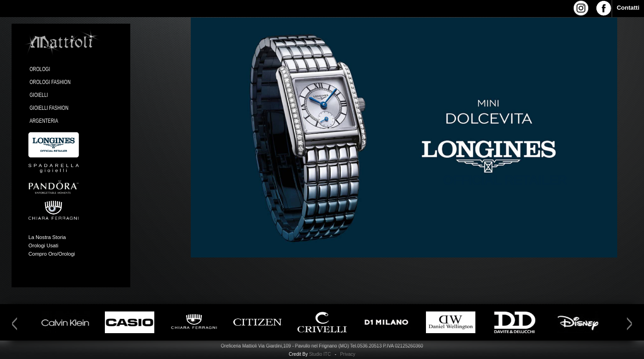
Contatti (628, 8)
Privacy (348, 354)
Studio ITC (320, 354)
